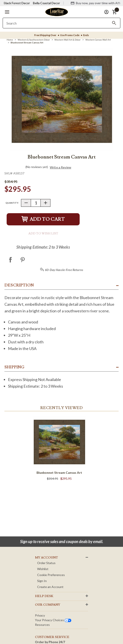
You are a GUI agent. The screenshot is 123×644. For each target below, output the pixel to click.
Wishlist (43, 569)
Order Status (46, 563)
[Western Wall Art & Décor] (67, 40)
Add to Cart (43, 219)
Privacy (40, 615)
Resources (42, 625)
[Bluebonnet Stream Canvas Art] (27, 43)
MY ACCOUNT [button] (46, 558)
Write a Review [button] (61, 167)
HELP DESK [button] (44, 596)
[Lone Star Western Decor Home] (57, 12)
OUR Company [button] (48, 605)
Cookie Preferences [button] (51, 575)
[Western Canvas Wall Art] (98, 40)
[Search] (114, 23)
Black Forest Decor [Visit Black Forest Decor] (17, 3)
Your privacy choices (53, 620)
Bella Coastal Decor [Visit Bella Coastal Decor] (46, 3)
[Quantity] (36, 203)
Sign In (42, 581)
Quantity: (12, 203)
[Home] (10, 40)
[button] (7, 12)
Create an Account (50, 587)
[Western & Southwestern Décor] (34, 40)
